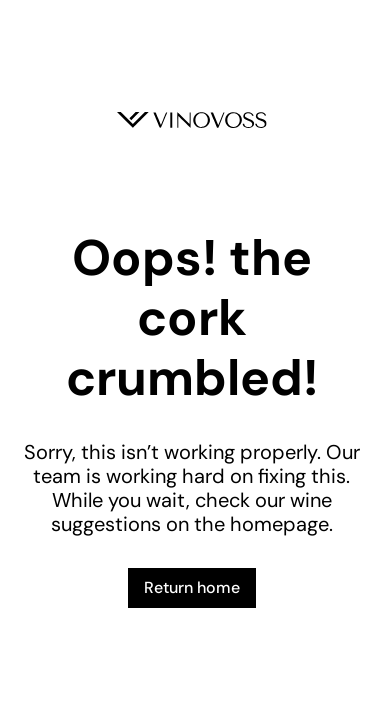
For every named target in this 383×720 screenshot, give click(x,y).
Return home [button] (192, 587)
